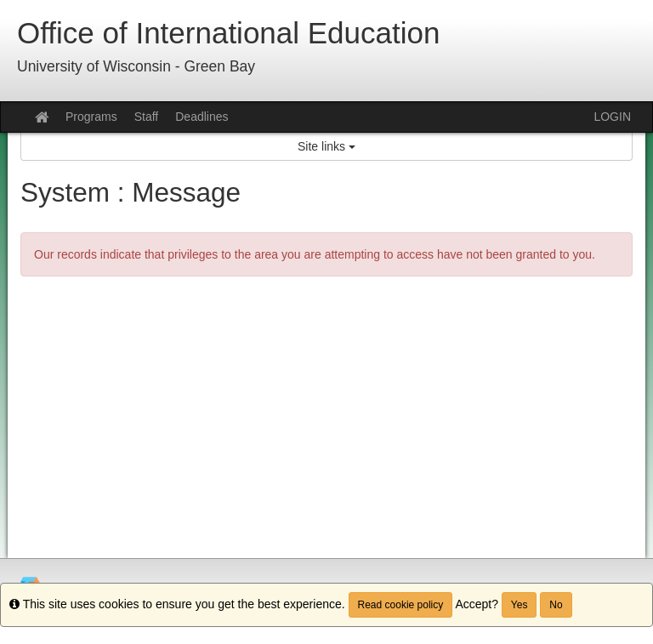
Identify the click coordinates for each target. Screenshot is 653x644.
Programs (91, 117)
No (556, 605)
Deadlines (202, 117)
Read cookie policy (401, 605)
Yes (520, 605)
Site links (326, 146)
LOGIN (612, 117)
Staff (147, 117)
